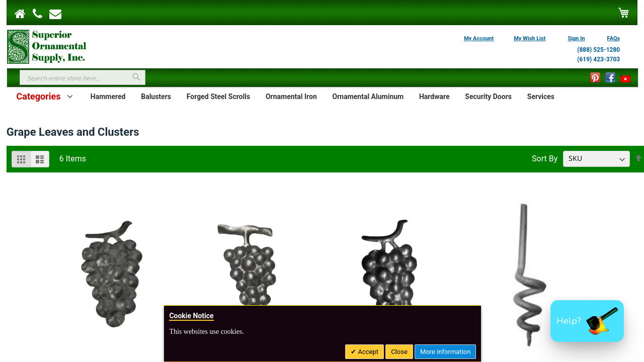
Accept (367, 352)
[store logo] (47, 46)
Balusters (156, 97)
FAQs (614, 38)
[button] (587, 321)
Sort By (545, 158)
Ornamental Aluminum (368, 97)
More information (445, 352)
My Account (479, 38)
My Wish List (530, 38)
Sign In (576, 38)
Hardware (434, 97)
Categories (39, 96)
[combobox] (83, 77)
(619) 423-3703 (598, 59)
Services (541, 97)
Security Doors (488, 97)
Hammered (108, 97)
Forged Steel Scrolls (218, 97)
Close (399, 352)
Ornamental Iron (291, 97)
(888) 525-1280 (598, 50)
